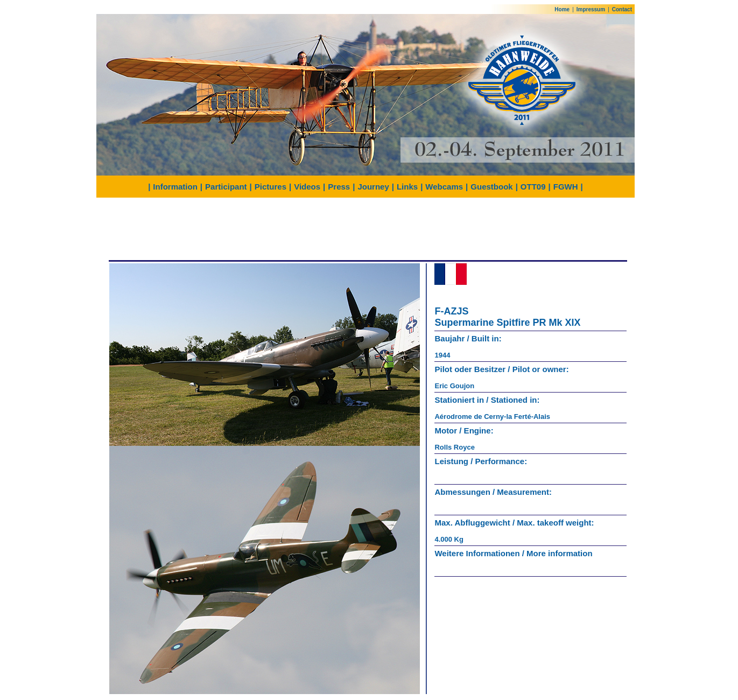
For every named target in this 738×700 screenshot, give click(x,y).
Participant (226, 187)
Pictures (270, 187)
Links (407, 187)
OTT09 (533, 187)
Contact (622, 9)
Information (175, 187)
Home (562, 9)
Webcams (444, 187)
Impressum (591, 9)
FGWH (566, 187)
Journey (373, 187)
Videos (307, 187)
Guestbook (491, 187)
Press (339, 187)
